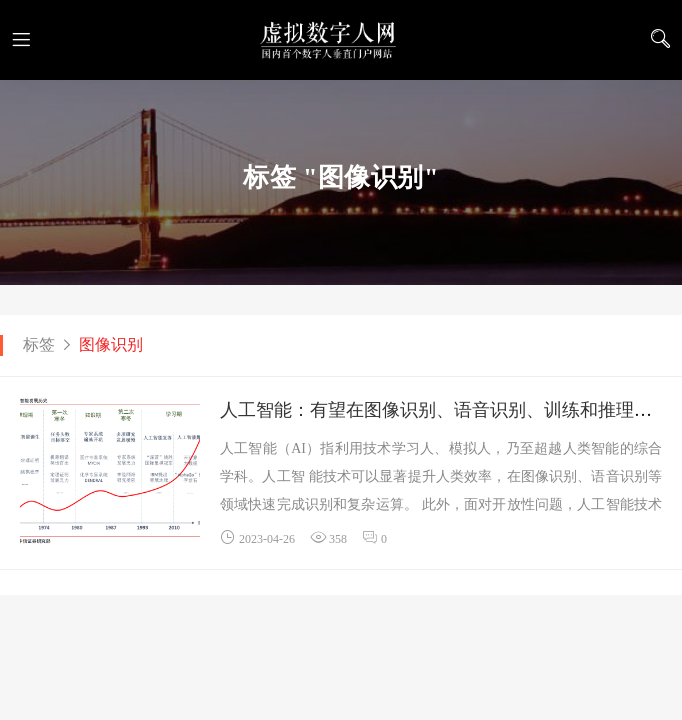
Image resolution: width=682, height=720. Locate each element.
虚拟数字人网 (341, 40)
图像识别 (111, 344)
